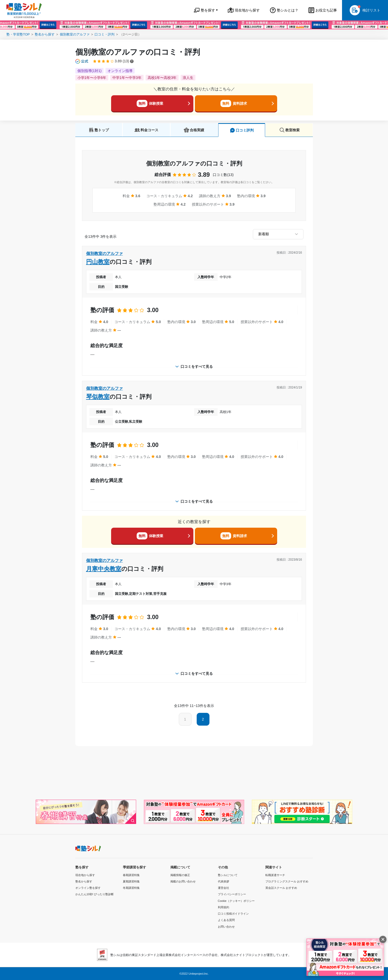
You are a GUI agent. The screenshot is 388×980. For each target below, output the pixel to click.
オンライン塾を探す (88, 888)
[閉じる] (383, 939)
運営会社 (224, 888)
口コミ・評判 (104, 34)
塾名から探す (45, 34)
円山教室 (98, 262)
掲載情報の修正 (180, 875)
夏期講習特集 (131, 881)
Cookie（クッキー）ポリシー (236, 901)
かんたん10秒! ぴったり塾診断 (95, 894)
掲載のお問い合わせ (183, 881)
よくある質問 (226, 920)
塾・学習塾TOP (18, 34)
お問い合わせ (226, 927)
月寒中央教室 (104, 569)
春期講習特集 (131, 875)
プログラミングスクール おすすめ (287, 881)
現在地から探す (85, 875)
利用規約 (224, 907)
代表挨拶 (224, 881)
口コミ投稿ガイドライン (233, 914)
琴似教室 (98, 397)
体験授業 (150, 103)
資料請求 (234, 103)
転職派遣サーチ (275, 875)
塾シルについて (228, 875)
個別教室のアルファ (75, 34)
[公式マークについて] (82, 61)
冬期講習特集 (131, 888)
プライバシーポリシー (232, 894)
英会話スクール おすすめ (281, 888)
